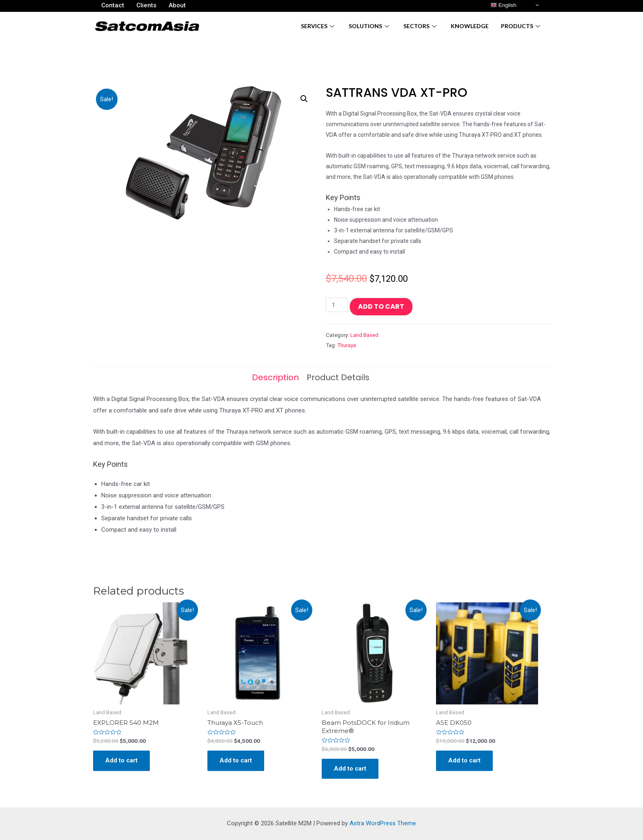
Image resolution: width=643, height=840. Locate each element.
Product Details (338, 377)
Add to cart (381, 306)
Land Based (364, 335)
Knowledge (470, 26)
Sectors (421, 26)
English (503, 5)
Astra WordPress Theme (383, 823)
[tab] (275, 377)
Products (522, 26)
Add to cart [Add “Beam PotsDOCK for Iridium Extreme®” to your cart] (350, 769)
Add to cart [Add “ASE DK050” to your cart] (464, 760)
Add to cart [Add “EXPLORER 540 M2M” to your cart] (121, 760)
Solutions (370, 26)
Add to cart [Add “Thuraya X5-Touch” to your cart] (236, 760)
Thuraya (347, 345)
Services (319, 26)
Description (275, 377)
